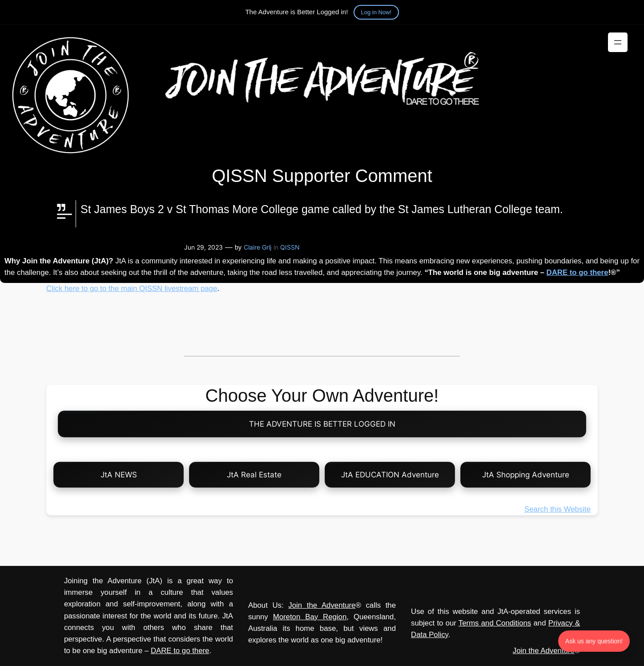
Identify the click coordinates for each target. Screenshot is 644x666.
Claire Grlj (258, 247)
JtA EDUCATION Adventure (390, 475)
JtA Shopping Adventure (526, 475)
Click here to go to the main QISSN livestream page (132, 289)
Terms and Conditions (495, 623)
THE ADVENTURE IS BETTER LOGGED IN (322, 424)
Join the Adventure (322, 605)
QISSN (290, 247)
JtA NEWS (119, 475)
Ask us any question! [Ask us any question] (594, 641)
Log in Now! (376, 12)
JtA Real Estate (254, 475)
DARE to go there (578, 272)
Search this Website (557, 509)
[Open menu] (618, 42)
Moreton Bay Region (310, 617)
